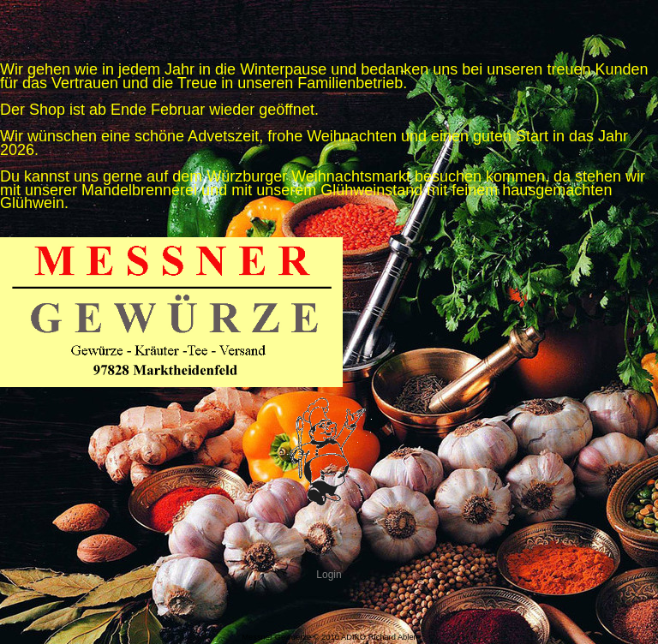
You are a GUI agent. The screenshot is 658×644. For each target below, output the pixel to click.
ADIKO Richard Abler (379, 637)
